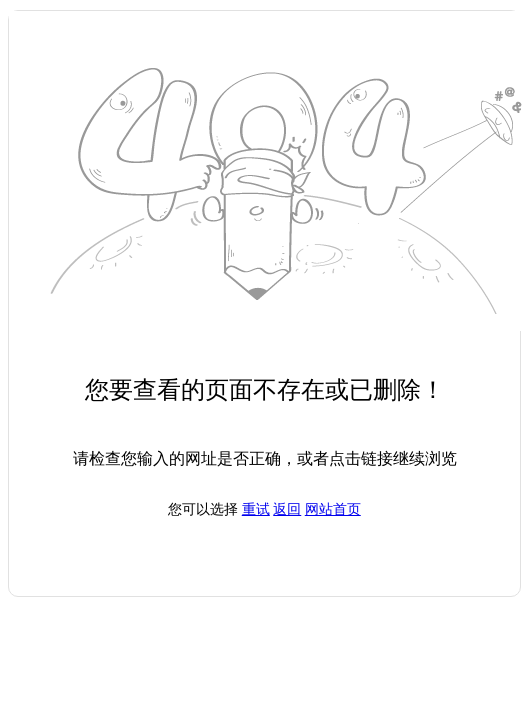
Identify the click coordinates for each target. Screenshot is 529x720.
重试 (256, 509)
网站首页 (333, 509)
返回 (287, 509)
